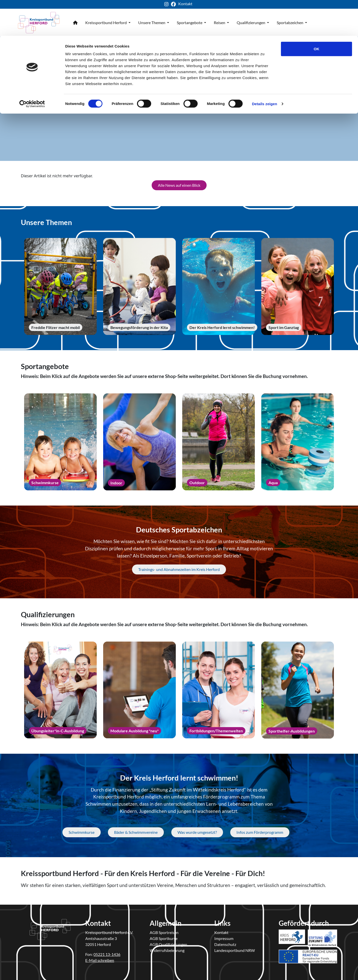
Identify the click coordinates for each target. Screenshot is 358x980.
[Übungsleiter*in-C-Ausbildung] (60, 689)
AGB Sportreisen (164, 931)
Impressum (224, 937)
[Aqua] (298, 440)
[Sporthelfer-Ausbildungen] (298, 689)
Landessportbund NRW (235, 949)
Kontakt (221, 931)
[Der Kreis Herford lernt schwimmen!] (219, 285)
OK (317, 13)
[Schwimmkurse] (60, 440)
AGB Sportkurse (164, 937)
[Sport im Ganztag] (298, 285)
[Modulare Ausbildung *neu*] (139, 688)
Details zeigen (264, 68)
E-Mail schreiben (100, 958)
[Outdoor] (219, 440)
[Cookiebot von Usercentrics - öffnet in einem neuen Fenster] (32, 68)
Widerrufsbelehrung (167, 949)
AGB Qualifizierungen (168, 943)
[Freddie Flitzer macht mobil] (60, 285)
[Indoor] (139, 440)
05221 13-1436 (107, 953)
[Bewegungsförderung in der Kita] (139, 285)
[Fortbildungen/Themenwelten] (219, 689)
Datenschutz (225, 943)
